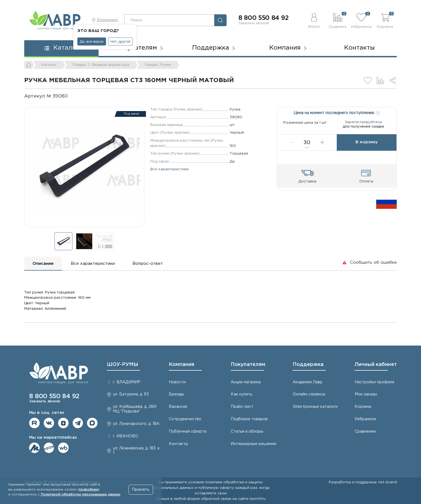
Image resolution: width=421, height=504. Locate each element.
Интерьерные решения (253, 444)
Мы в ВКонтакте (49, 423)
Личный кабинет (376, 365)
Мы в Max (92, 423)
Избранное (365, 419)
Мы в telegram (78, 423)
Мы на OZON (49, 448)
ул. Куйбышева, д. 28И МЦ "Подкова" (135, 409)
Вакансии (178, 407)
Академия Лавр (308, 382)
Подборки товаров (249, 419)
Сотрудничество (185, 419)
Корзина (363, 407)
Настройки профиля (374, 382)
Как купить (241, 394)
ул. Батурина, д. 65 (131, 394)
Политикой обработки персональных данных (81, 494)
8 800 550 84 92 (264, 18)
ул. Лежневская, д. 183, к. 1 (137, 451)
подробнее (89, 490)
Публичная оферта (188, 432)
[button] (314, 20)
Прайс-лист (242, 407)
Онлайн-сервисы (309, 394)
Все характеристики (169, 169)
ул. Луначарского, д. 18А (136, 424)
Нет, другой (120, 41)
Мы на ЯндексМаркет (34, 448)
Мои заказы (366, 394)
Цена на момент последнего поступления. (337, 112)
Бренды (176, 394)
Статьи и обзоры (247, 432)
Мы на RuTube (34, 423)
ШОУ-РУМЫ (123, 365)
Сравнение (365, 432)
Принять (141, 490)
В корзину (367, 148)
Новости (177, 382)
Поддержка (308, 365)
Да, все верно (92, 41)
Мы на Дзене (63, 423)
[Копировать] (72, 96)
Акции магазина (246, 382)
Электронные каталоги (315, 407)
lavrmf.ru (258, 499)
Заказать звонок (254, 23)
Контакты (359, 48)
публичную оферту (216, 488)
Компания (182, 365)
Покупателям (248, 365)
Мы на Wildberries (63, 448)
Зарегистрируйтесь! (363, 125)
